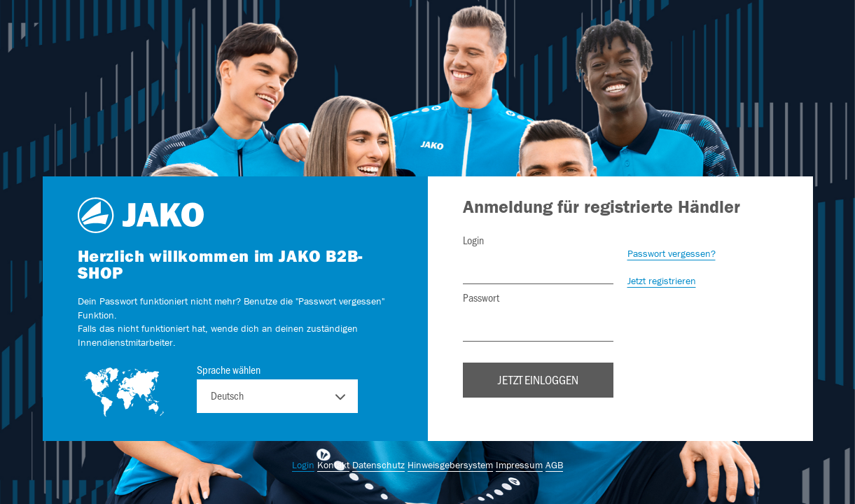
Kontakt (333, 465)
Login (473, 240)
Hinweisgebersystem (450, 465)
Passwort (481, 297)
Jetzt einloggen (538, 379)
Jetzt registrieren (662, 281)
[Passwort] (538, 324)
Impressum (519, 465)
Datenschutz (378, 465)
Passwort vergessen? (672, 253)
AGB (554, 465)
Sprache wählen (229, 370)
